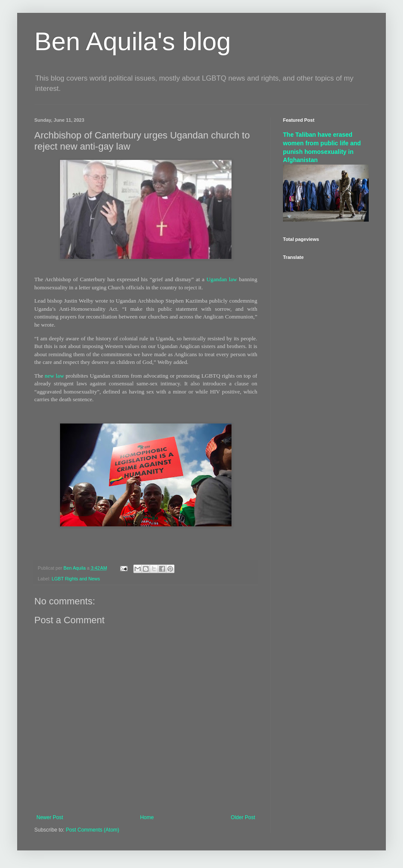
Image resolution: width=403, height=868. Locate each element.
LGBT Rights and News (76, 579)
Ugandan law (222, 279)
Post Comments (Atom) (92, 830)
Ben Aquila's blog (132, 41)
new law (54, 376)
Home (147, 817)
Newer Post (50, 817)
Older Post (243, 817)
